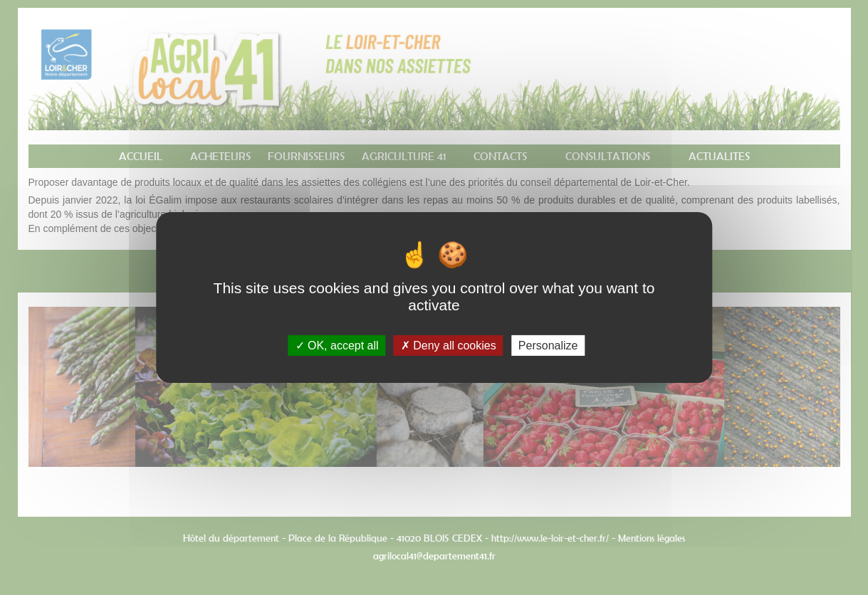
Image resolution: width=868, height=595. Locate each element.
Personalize (548, 346)
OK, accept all (337, 346)
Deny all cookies (449, 346)
